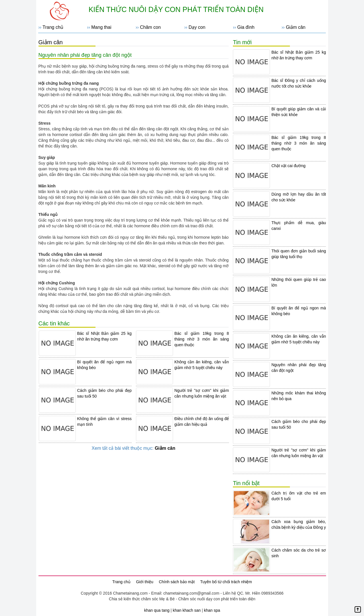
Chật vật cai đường (288, 166)
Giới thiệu (145, 582)
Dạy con (197, 27)
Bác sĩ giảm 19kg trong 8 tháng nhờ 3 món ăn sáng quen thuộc (202, 339)
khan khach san (187, 610)
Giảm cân (296, 27)
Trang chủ (53, 27)
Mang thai (101, 27)
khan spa (212, 610)
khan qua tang (157, 610)
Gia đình (246, 27)
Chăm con (150, 27)
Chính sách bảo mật (177, 582)
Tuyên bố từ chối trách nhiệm (226, 582)
